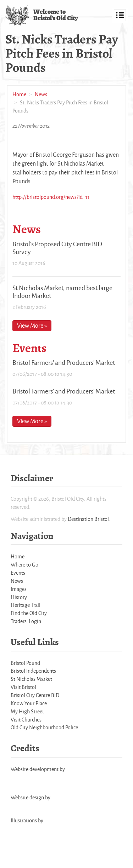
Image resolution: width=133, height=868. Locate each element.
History (19, 597)
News (41, 94)
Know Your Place (29, 703)
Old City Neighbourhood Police (44, 727)
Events (18, 573)
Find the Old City (29, 613)
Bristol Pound (25, 663)
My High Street (27, 711)
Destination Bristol (88, 519)
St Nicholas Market (31, 679)
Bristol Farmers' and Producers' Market (64, 362)
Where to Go (24, 565)
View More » (32, 325)
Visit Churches (26, 720)
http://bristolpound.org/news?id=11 (51, 197)
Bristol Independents (33, 671)
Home (19, 94)
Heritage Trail (26, 605)
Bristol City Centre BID (35, 695)
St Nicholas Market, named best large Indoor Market (62, 292)
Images (19, 589)
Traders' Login (26, 621)
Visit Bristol (23, 687)
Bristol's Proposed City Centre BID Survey (57, 248)
